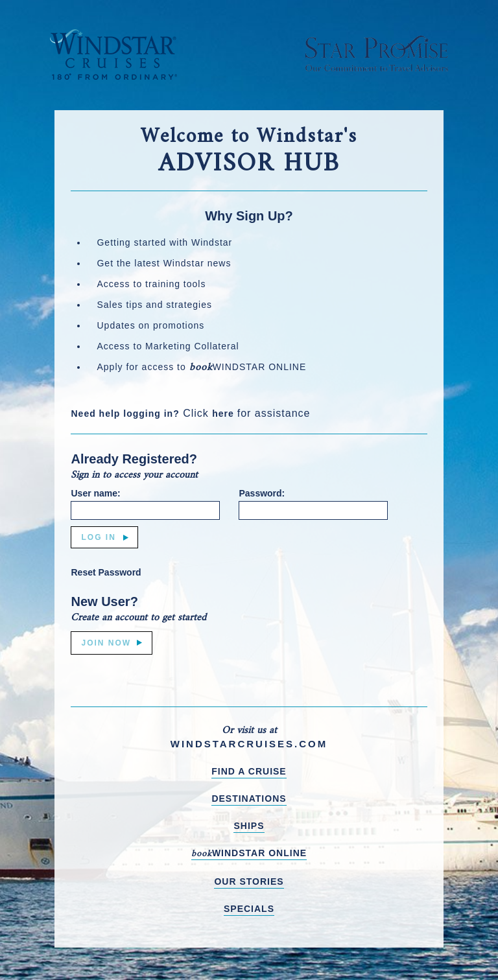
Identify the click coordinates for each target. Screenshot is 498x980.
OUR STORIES (249, 881)
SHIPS (249, 826)
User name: (95, 493)
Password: (262, 493)
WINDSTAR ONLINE (249, 854)
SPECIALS (249, 909)
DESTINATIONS (249, 799)
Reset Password (106, 572)
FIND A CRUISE (249, 771)
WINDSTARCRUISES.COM (249, 744)
